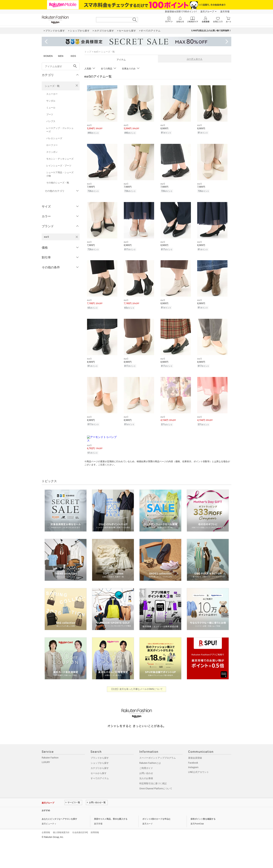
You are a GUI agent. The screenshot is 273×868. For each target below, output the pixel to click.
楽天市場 (225, 12)
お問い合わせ (146, 773)
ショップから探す (100, 763)
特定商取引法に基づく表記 (153, 783)
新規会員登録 (195, 758)
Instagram (193, 767)
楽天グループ (207, 12)
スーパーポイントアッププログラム (158, 758)
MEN (61, 56)
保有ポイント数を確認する (203, 819)
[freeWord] (61, 66)
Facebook (193, 763)
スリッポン (52, 152)
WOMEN (48, 56)
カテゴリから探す (100, 768)
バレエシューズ (54, 138)
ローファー (52, 145)
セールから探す (99, 773)
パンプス (51, 121)
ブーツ (50, 114)
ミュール (51, 108)
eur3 (96, 52)
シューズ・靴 (52, 86)
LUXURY (46, 762)
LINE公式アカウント (199, 772)
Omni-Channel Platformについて (156, 789)
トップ (88, 52)
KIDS (73, 56)
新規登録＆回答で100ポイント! (181, 12)
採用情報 (95, 832)
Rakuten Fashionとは (150, 763)
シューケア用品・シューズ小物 (60, 174)
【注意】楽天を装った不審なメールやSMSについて (137, 689)
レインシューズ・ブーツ (59, 166)
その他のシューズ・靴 (58, 183)
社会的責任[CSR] (80, 832)
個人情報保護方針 (61, 832)
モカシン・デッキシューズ (60, 159)
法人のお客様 (146, 778)
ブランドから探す (100, 758)
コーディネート (195, 59)
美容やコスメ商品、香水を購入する (111, 819)
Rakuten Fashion (50, 758)
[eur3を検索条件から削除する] (77, 237)
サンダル (51, 101)
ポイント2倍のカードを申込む (157, 819)
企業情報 (46, 832)
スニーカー (52, 94)
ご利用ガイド (146, 768)
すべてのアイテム (100, 778)
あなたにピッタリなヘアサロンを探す (59, 819)
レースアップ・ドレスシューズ (60, 130)
